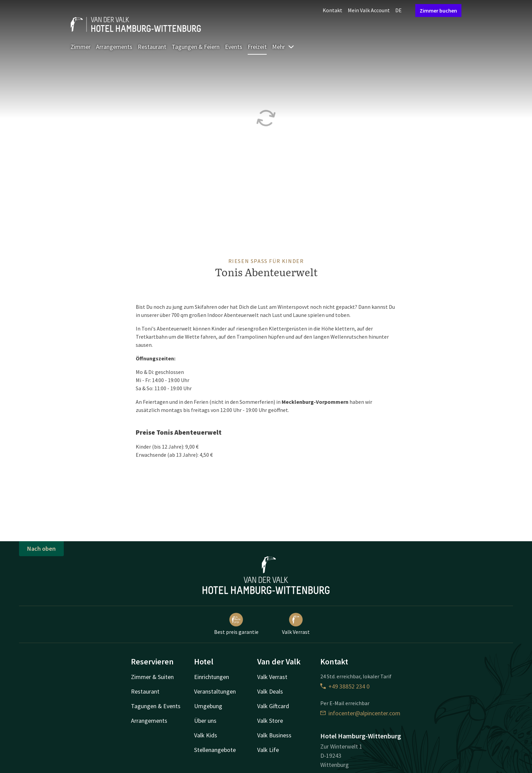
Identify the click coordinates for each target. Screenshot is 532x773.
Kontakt (332, 10)
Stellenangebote (215, 750)
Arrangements (114, 47)
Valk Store (270, 721)
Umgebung (208, 706)
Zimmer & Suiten (152, 677)
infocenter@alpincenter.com (360, 713)
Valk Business (274, 735)
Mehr (283, 47)
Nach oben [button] (41, 549)
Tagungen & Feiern (196, 47)
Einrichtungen (212, 677)
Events (234, 47)
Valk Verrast (296, 624)
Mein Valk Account (369, 10)
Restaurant (152, 47)
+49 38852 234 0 (345, 686)
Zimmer (81, 47)
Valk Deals (270, 691)
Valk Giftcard (273, 706)
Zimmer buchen (438, 11)
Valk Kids (206, 735)
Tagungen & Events (156, 706)
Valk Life (268, 750)
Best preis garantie (236, 624)
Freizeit (257, 47)
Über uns (205, 721)
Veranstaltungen (215, 691)
